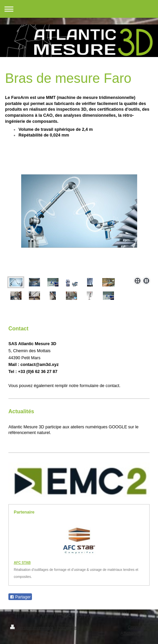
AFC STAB (22, 563)
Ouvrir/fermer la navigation (79, 9)
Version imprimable (32, 628)
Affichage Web (134, 633)
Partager (20, 597)
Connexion (138, 627)
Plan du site (68, 628)
